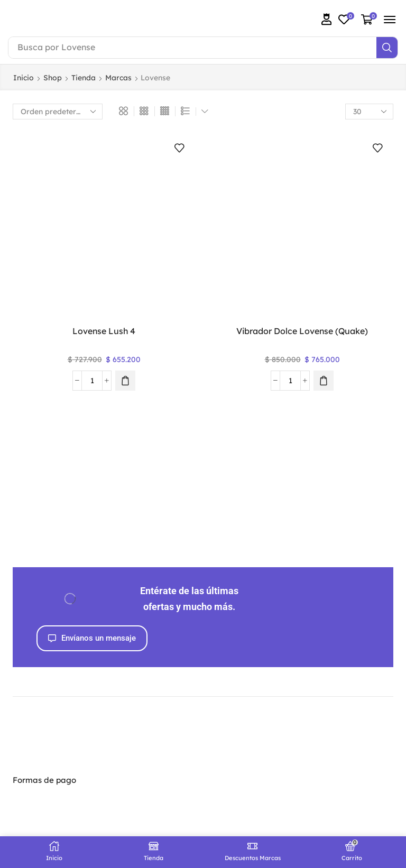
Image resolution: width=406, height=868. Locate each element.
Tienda (84, 78)
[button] (327, 19)
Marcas (118, 78)
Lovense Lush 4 (104, 331)
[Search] (387, 48)
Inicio (24, 78)
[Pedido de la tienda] (58, 112)
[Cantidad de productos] (92, 381)
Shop (53, 78)
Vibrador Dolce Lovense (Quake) (302, 331)
